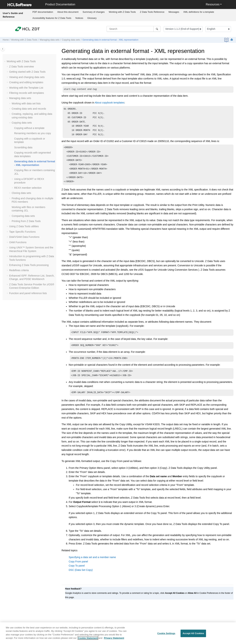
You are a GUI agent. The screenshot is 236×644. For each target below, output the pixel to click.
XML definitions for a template (199, 12)
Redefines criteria (19, 270)
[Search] (157, 29)
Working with (122, 12)
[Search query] (134, 29)
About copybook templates (110, 103)
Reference (152, 12)
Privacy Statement (114, 640)
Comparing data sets (23, 216)
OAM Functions (18, 242)
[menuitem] (43, 12)
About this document (68, 12)
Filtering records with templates (27, 93)
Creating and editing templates (26, 82)
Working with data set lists (26, 103)
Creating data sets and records (29, 109)
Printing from (26, 221)
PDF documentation (43, 12)
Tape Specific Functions (22, 232)
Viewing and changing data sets (27, 77)
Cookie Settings (166, 635)
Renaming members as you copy (33, 133)
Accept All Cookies (193, 635)
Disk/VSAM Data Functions (24, 237)
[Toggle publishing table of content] (3, 49)
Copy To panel (77, 574)
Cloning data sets (21, 193)
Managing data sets (50, 40)
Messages (174, 12)
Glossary (92, 18)
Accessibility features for (52, 18)
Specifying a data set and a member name (92, 565)
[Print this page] (232, 40)
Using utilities (24, 226)
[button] (5, 62)
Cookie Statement (88, 640)
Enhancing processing (29, 265)
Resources (212, 4)
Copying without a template (29, 128)
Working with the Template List (26, 88)
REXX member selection (28, 188)
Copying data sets (71, 40)
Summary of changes (94, 12)
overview (21, 67)
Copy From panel (78, 570)
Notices (79, 18)
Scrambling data (23, 147)
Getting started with (27, 72)
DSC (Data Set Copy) (81, 578)
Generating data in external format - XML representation (110, 40)
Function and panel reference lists (28, 293)
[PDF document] (227, 40)
